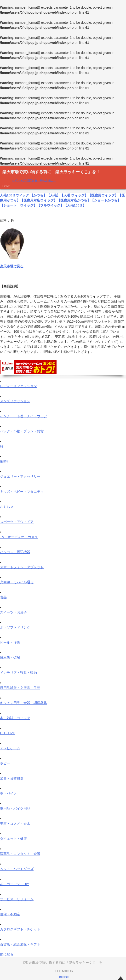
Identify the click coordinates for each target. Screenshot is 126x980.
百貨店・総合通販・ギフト (20, 944)
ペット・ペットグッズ (17, 869)
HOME (6, 186)
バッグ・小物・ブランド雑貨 (22, 431)
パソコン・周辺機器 (15, 552)
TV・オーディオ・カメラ (19, 537)
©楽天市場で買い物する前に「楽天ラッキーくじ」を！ (64, 963)
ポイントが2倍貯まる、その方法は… (34, 180)
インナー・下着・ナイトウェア (23, 416)
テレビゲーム (10, 748)
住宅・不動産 (10, 914)
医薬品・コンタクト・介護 (20, 854)
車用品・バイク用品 (15, 808)
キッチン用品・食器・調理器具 (23, 703)
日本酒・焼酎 (10, 658)
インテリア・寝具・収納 (18, 673)
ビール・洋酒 (10, 642)
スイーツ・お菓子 (13, 612)
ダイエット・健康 (13, 839)
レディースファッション (18, 386)
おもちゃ (7, 507)
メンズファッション (15, 401)
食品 (3, 597)
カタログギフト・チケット (20, 929)
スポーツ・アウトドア (17, 522)
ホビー (5, 763)
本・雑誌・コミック (15, 718)
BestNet (64, 977)
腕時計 (5, 461)
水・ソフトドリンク (15, 627)
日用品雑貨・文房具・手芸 (20, 688)
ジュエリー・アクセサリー (20, 476)
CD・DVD (8, 733)
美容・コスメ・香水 (15, 824)
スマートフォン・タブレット (22, 567)
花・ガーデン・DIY (14, 884)
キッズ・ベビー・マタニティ (22, 492)
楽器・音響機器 (12, 778)
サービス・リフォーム (17, 899)
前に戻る (7, 954)
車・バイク (8, 793)
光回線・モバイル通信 (17, 582)
